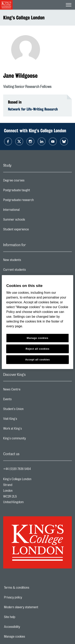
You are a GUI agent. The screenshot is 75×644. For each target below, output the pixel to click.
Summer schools (30, 221)
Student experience (32, 230)
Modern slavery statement (35, 607)
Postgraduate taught (32, 191)
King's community (30, 439)
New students (28, 261)
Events (23, 400)
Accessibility (26, 627)
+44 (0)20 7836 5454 (17, 469)
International (27, 211)
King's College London (24, 18)
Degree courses (30, 181)
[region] (37, 322)
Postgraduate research (34, 201)
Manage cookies (28, 637)
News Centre (28, 390)
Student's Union (29, 410)
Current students (30, 271)
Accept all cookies (37, 360)
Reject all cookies (37, 349)
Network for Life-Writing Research (33, 109)
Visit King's (26, 420)
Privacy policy (27, 597)
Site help (23, 617)
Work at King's (28, 430)
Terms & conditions (30, 588)
